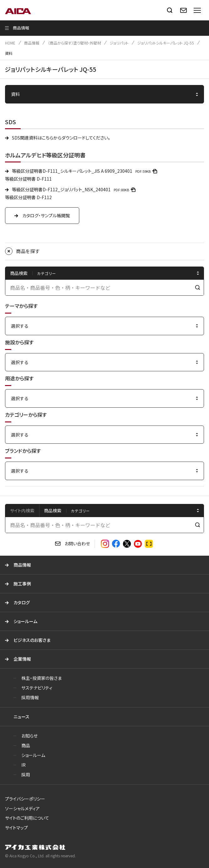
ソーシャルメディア (22, 808)
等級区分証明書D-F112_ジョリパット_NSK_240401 (75, 189)
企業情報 (22, 659)
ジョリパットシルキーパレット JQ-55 (166, 43)
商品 (26, 745)
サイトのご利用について (27, 818)
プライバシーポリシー (25, 799)
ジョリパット (119, 43)
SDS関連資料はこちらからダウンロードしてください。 (61, 138)
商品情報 (32, 43)
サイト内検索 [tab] (22, 511)
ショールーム (25, 621)
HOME (10, 43)
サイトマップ (16, 828)
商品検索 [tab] (53, 511)
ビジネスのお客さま (32, 640)
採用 (26, 775)
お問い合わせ (77, 543)
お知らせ (29, 736)
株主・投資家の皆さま (42, 678)
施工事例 (22, 584)
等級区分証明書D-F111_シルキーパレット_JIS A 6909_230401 (86, 171)
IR (24, 765)
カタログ (22, 602)
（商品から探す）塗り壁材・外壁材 (74, 43)
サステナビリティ (37, 688)
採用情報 (30, 697)
